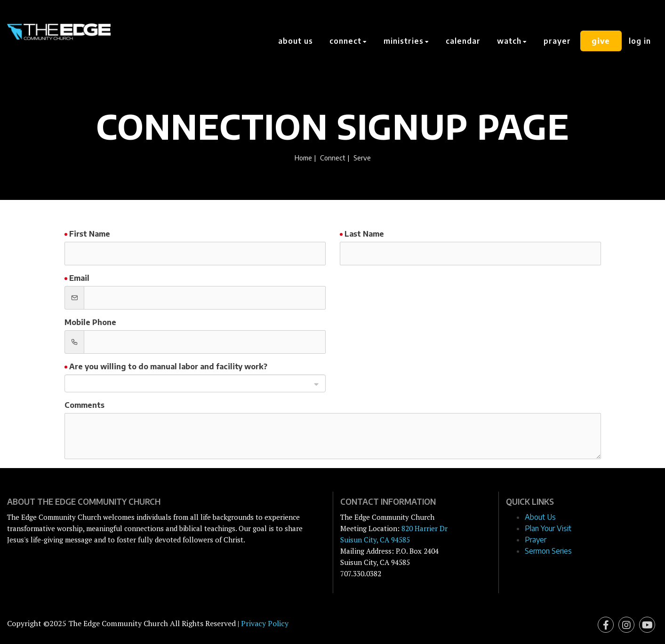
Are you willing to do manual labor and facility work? (168, 366)
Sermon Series (548, 551)
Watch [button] (513, 41)
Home (303, 158)
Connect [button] (349, 41)
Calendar (464, 41)
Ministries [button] (407, 41)
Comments (84, 405)
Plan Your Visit (548, 528)
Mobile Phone (90, 322)
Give (601, 41)
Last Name (364, 234)
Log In (640, 41)
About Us (296, 41)
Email (79, 278)
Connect (333, 158)
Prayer (558, 41)
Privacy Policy (265, 623)
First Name (90, 234)
